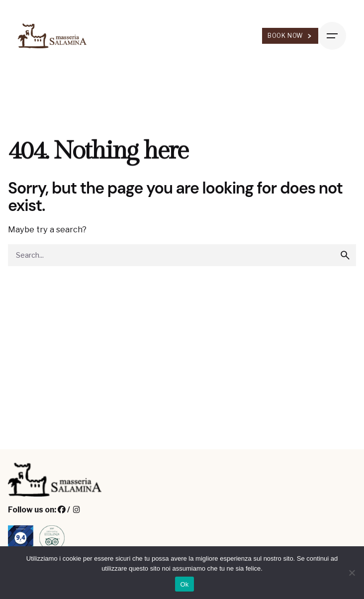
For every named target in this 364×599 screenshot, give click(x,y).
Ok (184, 584)
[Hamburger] (332, 36)
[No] (352, 573)
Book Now (290, 36)
